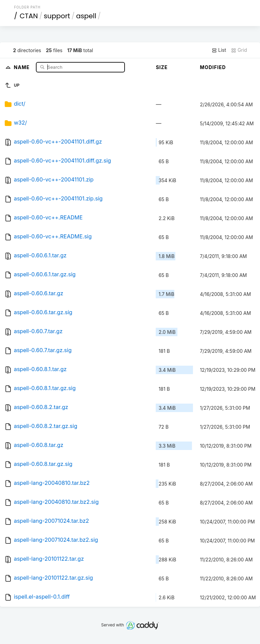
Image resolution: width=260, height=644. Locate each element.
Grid (239, 50)
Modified (213, 67)
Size (162, 67)
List (219, 50)
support (57, 16)
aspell (86, 16)
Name (23, 67)
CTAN (29, 16)
